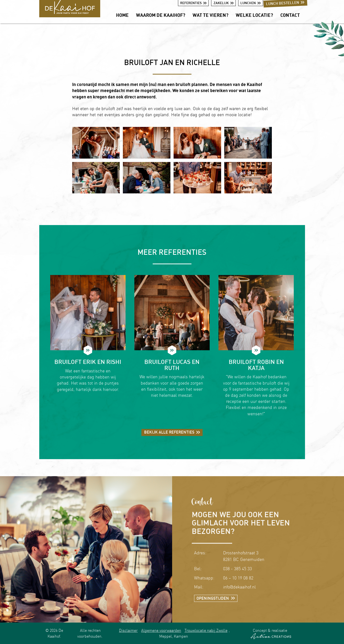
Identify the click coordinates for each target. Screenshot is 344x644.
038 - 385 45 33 (237, 569)
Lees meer (88, 350)
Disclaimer (128, 630)
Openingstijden (216, 598)
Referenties (193, 3)
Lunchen (251, 3)
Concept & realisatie (271, 634)
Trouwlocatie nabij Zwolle (206, 630)
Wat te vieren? (211, 15)
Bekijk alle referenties (172, 432)
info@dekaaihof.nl (239, 587)
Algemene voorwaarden (161, 630)
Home (122, 15)
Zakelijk (224, 3)
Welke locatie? (254, 15)
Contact (290, 15)
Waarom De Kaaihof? (161, 15)
